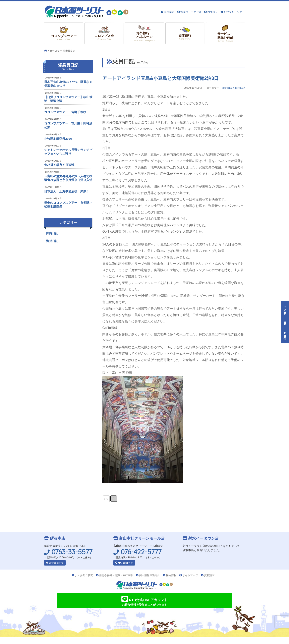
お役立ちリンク (233, 12)
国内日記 (240, 88)
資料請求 (209, 575)
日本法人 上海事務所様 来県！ (67, 191)
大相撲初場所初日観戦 (59, 165)
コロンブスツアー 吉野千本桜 (65, 112)
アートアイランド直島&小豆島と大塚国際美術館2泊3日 (160, 78)
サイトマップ (190, 575)
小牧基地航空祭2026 (58, 139)
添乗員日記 (228, 88)
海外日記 (52, 241)
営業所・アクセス (191, 12)
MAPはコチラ (55, 563)
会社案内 (169, 12)
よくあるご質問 (84, 575)
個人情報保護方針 (150, 575)
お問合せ (213, 12)
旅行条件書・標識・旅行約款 (116, 575)
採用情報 (171, 575)
